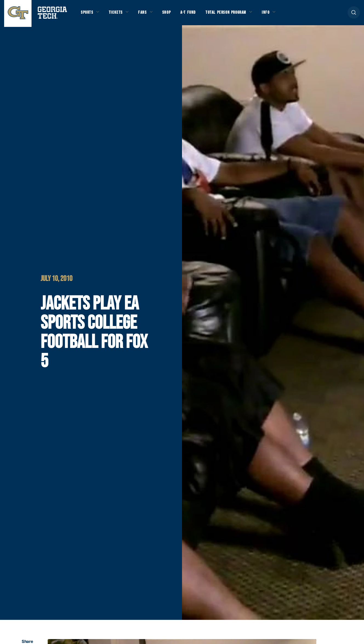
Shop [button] (170, 14)
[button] (354, 14)
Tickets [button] (118, 14)
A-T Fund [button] (193, 14)
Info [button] (274, 14)
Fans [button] (145, 14)
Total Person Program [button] (232, 14)
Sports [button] (88, 14)
